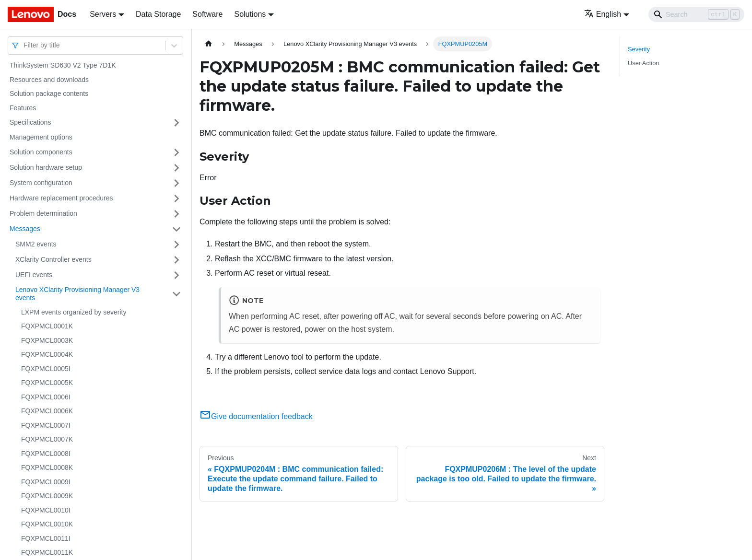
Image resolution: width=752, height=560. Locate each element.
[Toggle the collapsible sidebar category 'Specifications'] (176, 123)
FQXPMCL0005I (46, 369)
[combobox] (24, 45)
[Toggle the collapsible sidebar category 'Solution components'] (176, 152)
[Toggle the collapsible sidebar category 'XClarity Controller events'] (176, 260)
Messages (25, 229)
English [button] (603, 14)
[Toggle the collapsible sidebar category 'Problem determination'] (176, 214)
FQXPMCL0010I (46, 510)
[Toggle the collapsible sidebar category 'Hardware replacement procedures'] (176, 198)
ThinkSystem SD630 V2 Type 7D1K (63, 65)
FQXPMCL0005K (47, 383)
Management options (41, 137)
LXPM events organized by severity (74, 312)
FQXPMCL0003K (47, 340)
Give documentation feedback (256, 416)
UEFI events (34, 275)
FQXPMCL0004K (47, 354)
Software (207, 14)
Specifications (30, 122)
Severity (639, 49)
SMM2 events (36, 244)
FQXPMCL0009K (47, 496)
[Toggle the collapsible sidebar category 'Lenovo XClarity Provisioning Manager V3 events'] (176, 294)
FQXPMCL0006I (46, 397)
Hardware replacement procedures (61, 198)
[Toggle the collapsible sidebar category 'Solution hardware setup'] (176, 168)
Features (23, 108)
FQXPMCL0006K (47, 411)
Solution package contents (49, 93)
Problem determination (43, 213)
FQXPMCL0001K (47, 326)
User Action (643, 63)
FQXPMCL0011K (47, 552)
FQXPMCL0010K (47, 524)
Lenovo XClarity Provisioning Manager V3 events (77, 294)
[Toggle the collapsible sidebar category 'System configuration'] (176, 183)
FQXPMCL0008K (47, 467)
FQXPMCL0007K (47, 439)
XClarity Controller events (53, 259)
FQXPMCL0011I (46, 538)
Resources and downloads (49, 80)
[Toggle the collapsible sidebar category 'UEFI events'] (176, 275)
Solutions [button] (250, 14)
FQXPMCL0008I (46, 454)
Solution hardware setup (46, 167)
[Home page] (209, 44)
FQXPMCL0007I (46, 425)
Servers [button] (103, 14)
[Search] (696, 14)
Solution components (41, 152)
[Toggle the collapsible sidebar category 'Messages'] (176, 229)
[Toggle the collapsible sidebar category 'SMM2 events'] (176, 245)
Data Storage (158, 14)
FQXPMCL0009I (46, 482)
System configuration (41, 183)
